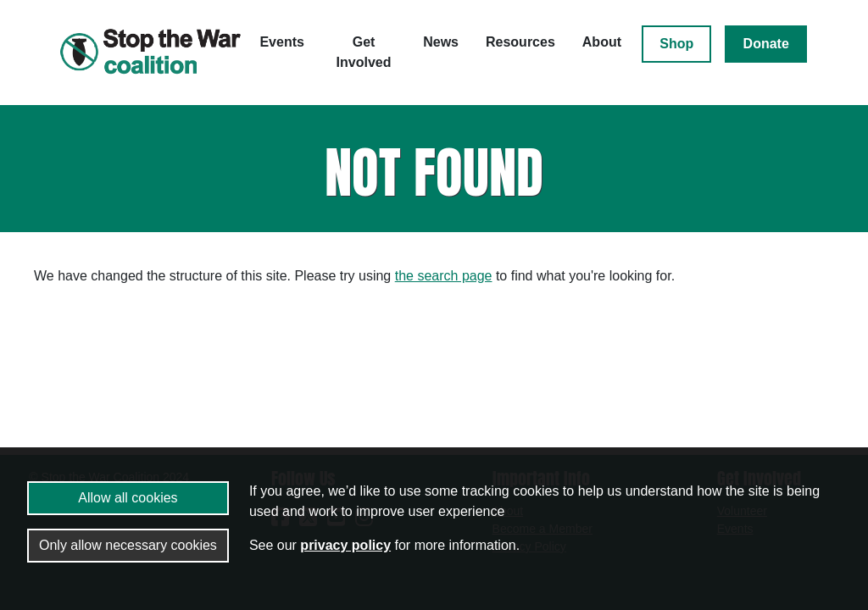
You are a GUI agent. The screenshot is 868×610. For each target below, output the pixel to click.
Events (281, 42)
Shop (676, 44)
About (602, 42)
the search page (444, 276)
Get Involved (364, 52)
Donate (766, 44)
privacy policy (345, 545)
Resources (520, 42)
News (441, 42)
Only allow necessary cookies (128, 545)
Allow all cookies (128, 498)
